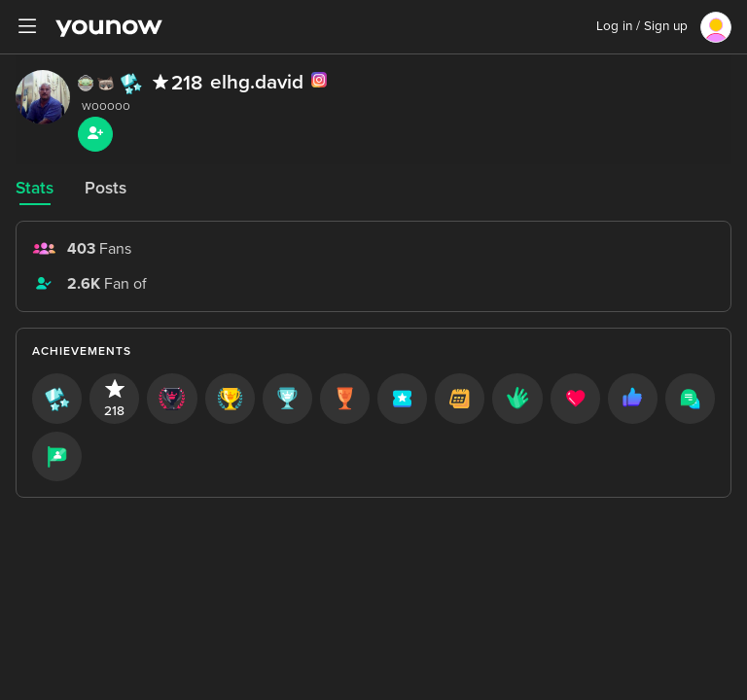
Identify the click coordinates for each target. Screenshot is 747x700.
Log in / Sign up (642, 26)
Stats (35, 188)
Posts (106, 188)
